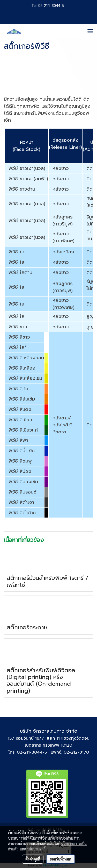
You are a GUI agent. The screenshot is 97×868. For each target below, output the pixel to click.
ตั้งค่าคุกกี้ (33, 859)
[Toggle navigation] (90, 32)
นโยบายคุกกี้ (36, 849)
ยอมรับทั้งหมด (61, 859)
